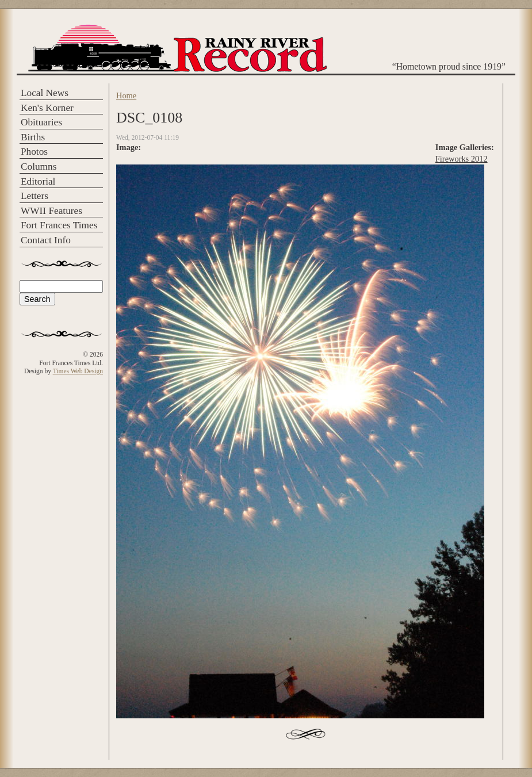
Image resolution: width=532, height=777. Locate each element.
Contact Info (46, 240)
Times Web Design (78, 371)
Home (126, 95)
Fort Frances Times (59, 225)
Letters (35, 196)
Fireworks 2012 (462, 159)
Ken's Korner (47, 108)
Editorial (38, 181)
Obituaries (41, 122)
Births (33, 137)
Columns (39, 166)
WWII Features (51, 211)
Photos (34, 152)
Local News (45, 93)
